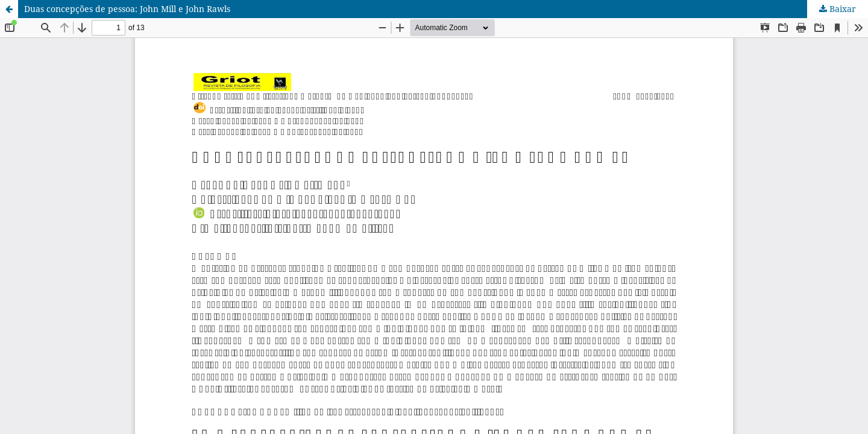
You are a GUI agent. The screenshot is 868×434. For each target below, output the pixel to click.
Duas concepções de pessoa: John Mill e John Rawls (127, 9)
